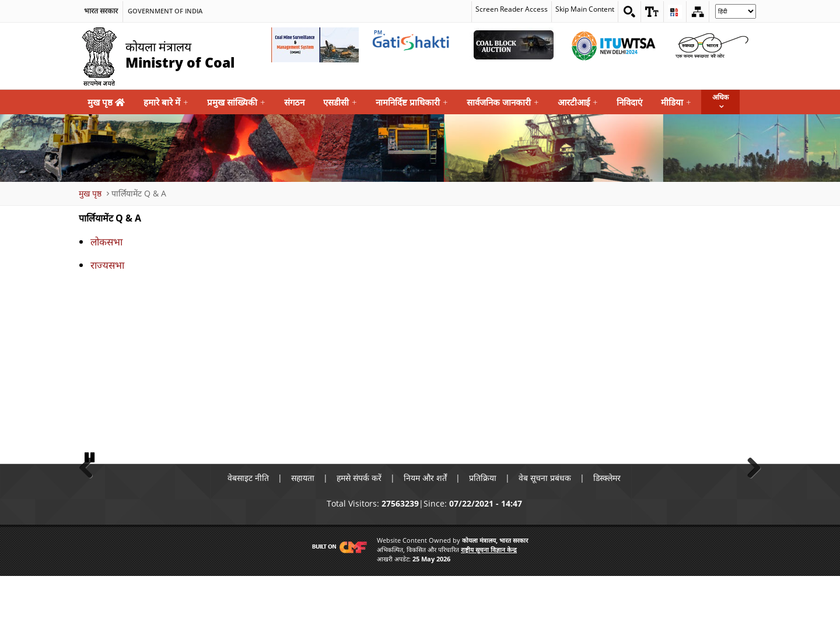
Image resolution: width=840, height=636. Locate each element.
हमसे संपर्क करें (359, 538)
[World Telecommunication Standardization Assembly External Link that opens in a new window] (612, 45)
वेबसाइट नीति (248, 538)
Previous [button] (90, 495)
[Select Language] (736, 11)
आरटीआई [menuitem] (578, 102)
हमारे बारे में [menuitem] (166, 102)
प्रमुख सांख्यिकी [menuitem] (236, 102)
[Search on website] (629, 12)
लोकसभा (106, 242)
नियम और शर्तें (425, 538)
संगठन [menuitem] (294, 102)
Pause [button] (90, 516)
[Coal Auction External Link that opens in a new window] (513, 45)
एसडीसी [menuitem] (340, 102)
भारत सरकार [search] (101, 11)
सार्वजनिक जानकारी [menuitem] (503, 102)
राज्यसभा (107, 265)
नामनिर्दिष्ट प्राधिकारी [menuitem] (412, 102)
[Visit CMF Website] (337, 607)
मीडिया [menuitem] (676, 102)
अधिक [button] (720, 97)
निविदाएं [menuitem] (629, 102)
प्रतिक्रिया (483, 538)
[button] (652, 12)
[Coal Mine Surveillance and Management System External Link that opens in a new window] (315, 45)
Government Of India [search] (165, 11)
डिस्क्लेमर (607, 538)
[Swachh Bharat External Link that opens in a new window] (712, 45)
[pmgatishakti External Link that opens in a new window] (414, 45)
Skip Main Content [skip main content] (585, 10)
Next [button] (750, 495)
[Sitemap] (698, 12)
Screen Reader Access (512, 10)
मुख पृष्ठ (106, 102)
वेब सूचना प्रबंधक (545, 538)
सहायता (303, 538)
